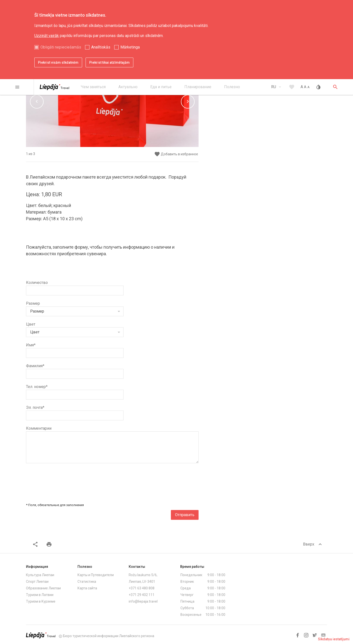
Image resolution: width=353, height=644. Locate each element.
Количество (37, 283)
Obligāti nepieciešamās (61, 47)
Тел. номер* (37, 387)
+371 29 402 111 (142, 595)
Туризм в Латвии (40, 595)
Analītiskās (101, 47)
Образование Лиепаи (43, 588)
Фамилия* (35, 366)
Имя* (31, 345)
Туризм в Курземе (41, 601)
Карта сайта (87, 588)
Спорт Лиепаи (37, 582)
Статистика (87, 582)
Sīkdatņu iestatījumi (334, 639)
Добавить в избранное (176, 154)
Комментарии (39, 428)
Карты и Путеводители (96, 575)
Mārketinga (130, 47)
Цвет (31, 324)
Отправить (185, 515)
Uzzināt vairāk (47, 36)
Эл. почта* (35, 407)
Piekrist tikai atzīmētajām (109, 62)
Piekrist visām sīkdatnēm (58, 62)
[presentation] (161, 481)
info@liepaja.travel (143, 601)
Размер (33, 303)
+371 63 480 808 (142, 588)
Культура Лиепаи (40, 575)
